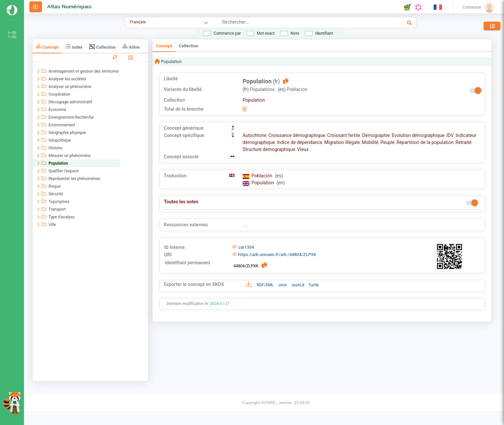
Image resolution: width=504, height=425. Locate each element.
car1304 (246, 247)
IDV (450, 135)
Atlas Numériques (69, 7)
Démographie (376, 135)
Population (171, 61)
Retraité (463, 142)
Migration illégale (342, 142)
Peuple (387, 142)
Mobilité (370, 142)
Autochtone (255, 135)
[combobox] (292, 23)
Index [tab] (74, 46)
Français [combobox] (138, 22)
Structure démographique (269, 149)
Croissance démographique (297, 135)
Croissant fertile (344, 135)
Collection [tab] (102, 47)
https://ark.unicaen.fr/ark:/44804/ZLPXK (277, 254)
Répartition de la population (425, 142)
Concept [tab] (47, 46)
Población (263, 176)
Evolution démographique (418, 135)
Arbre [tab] (131, 46)
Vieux (303, 149)
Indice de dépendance (300, 142)
